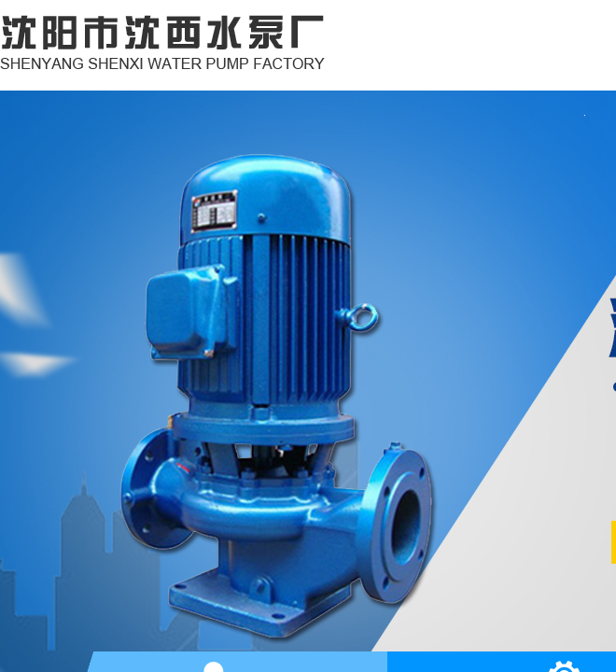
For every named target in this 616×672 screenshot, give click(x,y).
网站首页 (418, 71)
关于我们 (539, 71)
